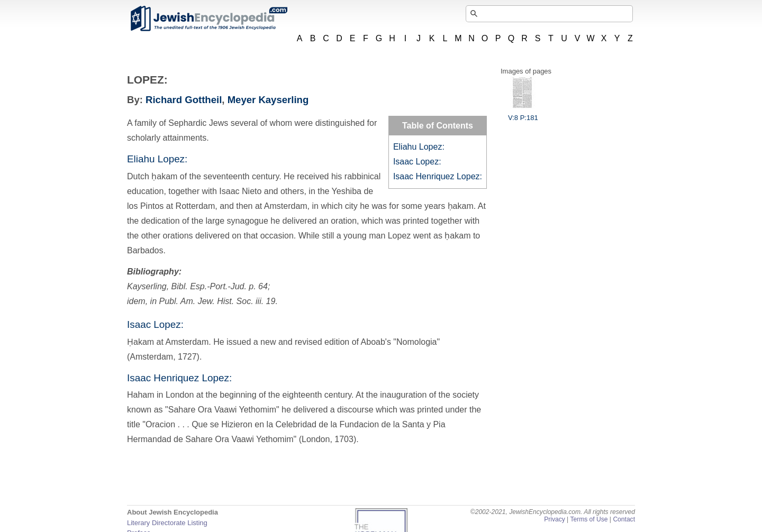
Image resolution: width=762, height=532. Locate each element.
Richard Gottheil (184, 100)
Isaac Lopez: (417, 162)
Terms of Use (589, 519)
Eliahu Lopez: (419, 147)
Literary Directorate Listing (167, 523)
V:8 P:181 (523, 114)
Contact (624, 519)
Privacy (555, 519)
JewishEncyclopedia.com (208, 19)
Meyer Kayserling (268, 100)
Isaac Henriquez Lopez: (438, 176)
